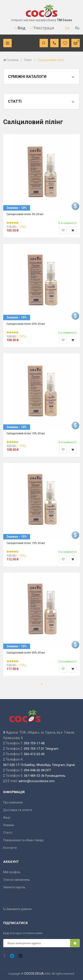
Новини (9, 825)
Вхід (20, 28)
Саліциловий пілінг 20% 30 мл (26, 324)
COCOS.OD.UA (34, 974)
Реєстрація (42, 28)
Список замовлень (17, 880)
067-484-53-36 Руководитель (45, 776)
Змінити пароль (14, 887)
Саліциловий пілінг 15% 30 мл (26, 543)
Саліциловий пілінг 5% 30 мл (25, 214)
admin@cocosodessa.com (37, 781)
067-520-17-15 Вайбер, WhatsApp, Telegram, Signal (39, 765)
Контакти (10, 848)
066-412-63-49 (34, 754)
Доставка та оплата (18, 810)
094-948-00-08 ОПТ (38, 770)
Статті (8, 833)
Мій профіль (12, 872)
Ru (77, 28)
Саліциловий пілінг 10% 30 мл (26, 433)
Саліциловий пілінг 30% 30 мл (26, 653)
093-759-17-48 (34, 743)
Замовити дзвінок (18, 909)
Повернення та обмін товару (24, 840)
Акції (7, 818)
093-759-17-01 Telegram (41, 749)
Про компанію (13, 802)
